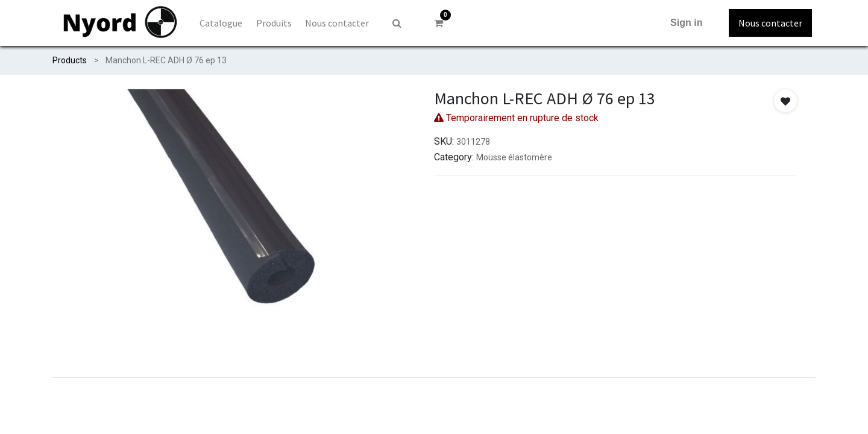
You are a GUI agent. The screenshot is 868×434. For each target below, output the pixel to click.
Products (70, 60)
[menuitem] (221, 23)
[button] (785, 101)
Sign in (686, 23)
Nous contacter (770, 23)
